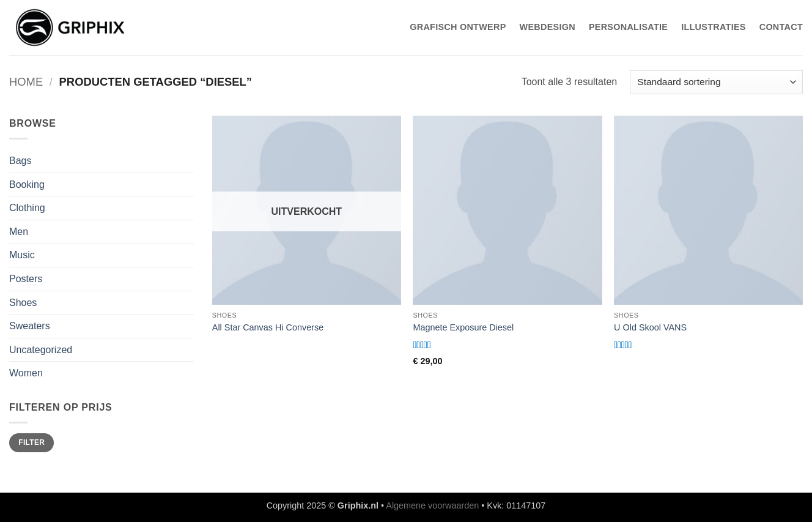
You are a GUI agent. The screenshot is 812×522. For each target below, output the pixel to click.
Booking (27, 185)
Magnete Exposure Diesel (463, 327)
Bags (20, 161)
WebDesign (548, 27)
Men (19, 232)
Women (26, 373)
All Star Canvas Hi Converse (268, 327)
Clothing (27, 208)
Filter (31, 442)
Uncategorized (41, 350)
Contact (781, 27)
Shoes (23, 303)
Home (26, 82)
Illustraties (714, 27)
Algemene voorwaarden (432, 505)
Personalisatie (628, 27)
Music (22, 255)
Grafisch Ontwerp (458, 27)
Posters (26, 279)
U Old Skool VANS (650, 327)
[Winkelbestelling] (716, 82)
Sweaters (30, 326)
